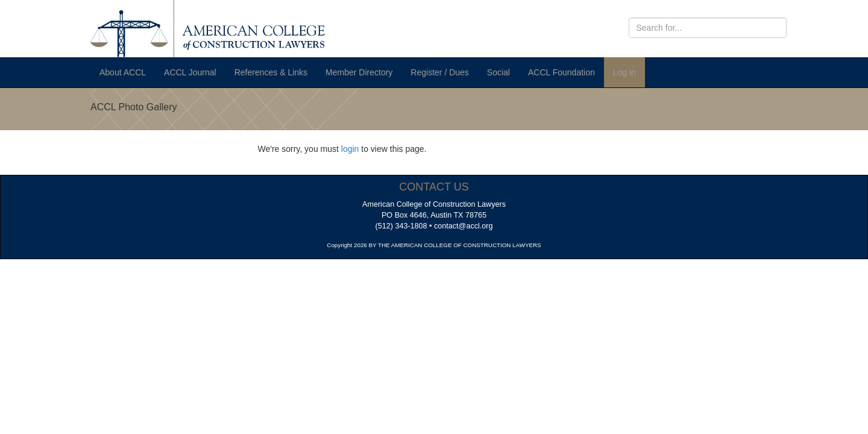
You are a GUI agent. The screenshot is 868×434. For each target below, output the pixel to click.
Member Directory (359, 72)
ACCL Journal (190, 72)
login (350, 149)
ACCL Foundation (561, 72)
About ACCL (123, 72)
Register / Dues (439, 72)
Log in (624, 72)
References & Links (271, 72)
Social (498, 72)
